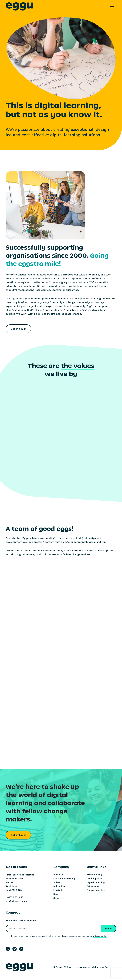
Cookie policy (94, 878)
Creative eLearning (64, 878)
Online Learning (96, 890)
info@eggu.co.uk (17, 901)
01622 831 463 (15, 897)
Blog (56, 894)
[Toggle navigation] (112, 7)
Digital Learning (96, 882)
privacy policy (100, 936)
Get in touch (19, 329)
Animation (59, 886)
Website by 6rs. (100, 967)
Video (57, 882)
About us (58, 874)
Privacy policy (95, 874)
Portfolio (58, 890)
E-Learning (93, 886)
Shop (56, 898)
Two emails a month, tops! (21, 920)
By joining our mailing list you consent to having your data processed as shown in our (59, 936)
